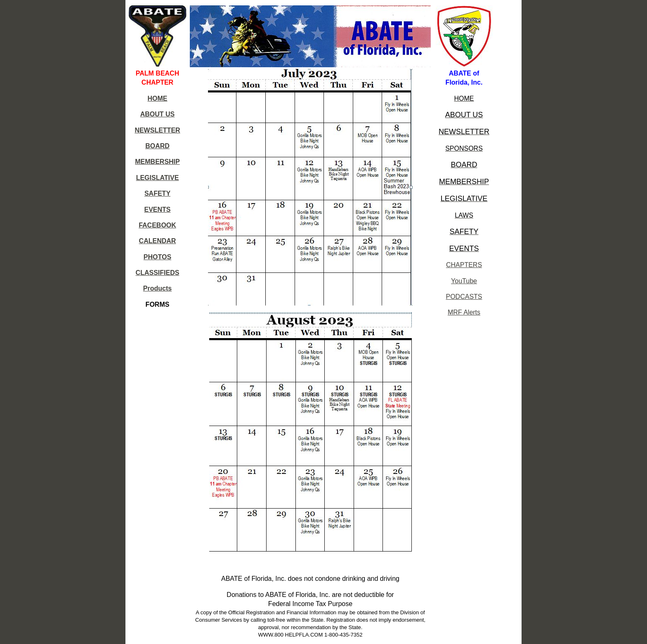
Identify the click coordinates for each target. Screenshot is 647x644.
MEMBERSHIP (157, 162)
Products (157, 288)
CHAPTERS (464, 265)
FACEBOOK (157, 225)
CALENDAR (158, 241)
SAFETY (157, 193)
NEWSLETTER (157, 130)
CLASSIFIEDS (158, 273)
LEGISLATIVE (158, 178)
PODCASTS (464, 297)
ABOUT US (158, 114)
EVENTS (157, 210)
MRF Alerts (464, 312)
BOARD (157, 146)
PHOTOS (157, 257)
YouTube (464, 281)
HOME (158, 98)
